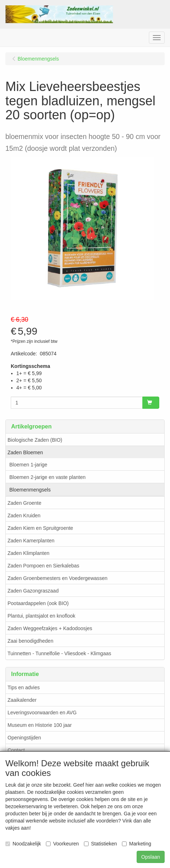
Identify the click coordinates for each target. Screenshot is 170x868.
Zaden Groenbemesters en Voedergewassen (58, 578)
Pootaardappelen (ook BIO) (38, 603)
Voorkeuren (62, 844)
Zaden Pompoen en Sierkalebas (43, 566)
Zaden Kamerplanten (31, 541)
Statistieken (100, 844)
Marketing (136, 844)
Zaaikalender (22, 700)
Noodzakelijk (23, 844)
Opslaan (151, 857)
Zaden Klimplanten (29, 553)
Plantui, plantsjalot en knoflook (41, 616)
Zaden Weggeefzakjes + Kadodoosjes (50, 628)
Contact (16, 750)
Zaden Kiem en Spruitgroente (40, 528)
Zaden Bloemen (25, 452)
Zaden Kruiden (24, 515)
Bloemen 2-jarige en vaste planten (47, 477)
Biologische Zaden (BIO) (35, 440)
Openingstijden (24, 738)
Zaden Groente (24, 503)
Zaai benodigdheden (30, 641)
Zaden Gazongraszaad (33, 591)
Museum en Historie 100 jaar (40, 725)
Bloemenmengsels (30, 490)
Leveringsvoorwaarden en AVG (42, 713)
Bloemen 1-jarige (28, 465)
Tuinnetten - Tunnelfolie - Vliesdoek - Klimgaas (59, 653)
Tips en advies (24, 687)
